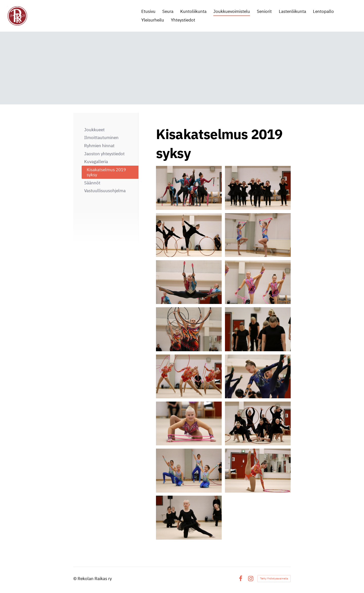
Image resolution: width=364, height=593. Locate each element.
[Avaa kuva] (189, 188)
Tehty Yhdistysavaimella (274, 578)
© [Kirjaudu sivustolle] (75, 579)
